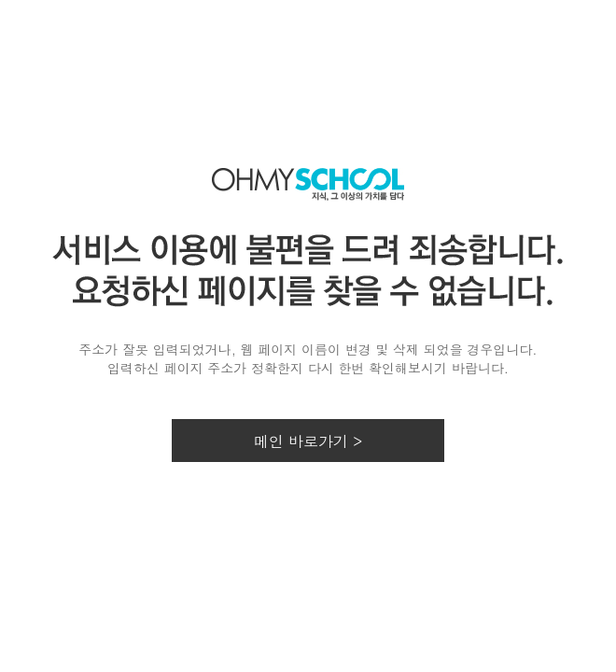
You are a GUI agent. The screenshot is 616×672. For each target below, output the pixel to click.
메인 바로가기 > (308, 441)
